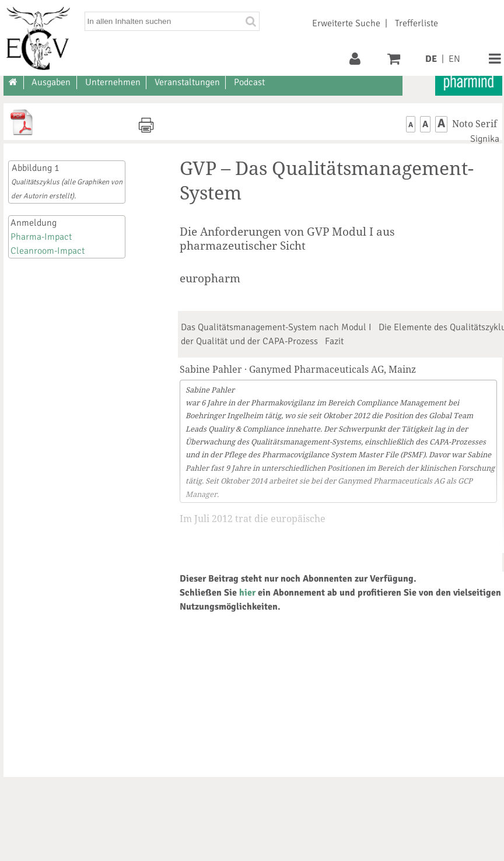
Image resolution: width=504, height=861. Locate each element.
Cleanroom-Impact (48, 251)
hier (247, 593)
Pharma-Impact (41, 237)
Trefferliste (416, 23)
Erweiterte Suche (346, 23)
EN (454, 59)
